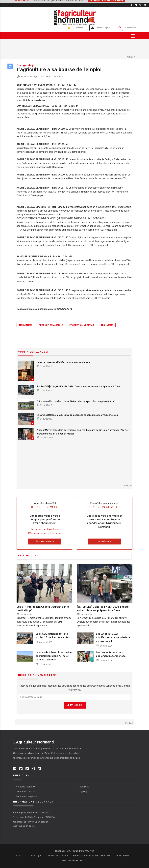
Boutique (36, 856)
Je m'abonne (59, 28)
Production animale (51, 325)
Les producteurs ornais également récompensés (111, 654)
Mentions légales (72, 861)
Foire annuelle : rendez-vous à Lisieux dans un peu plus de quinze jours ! (76, 401)
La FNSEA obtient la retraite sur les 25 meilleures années (53, 636)
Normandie (26, 325)
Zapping (83, 792)
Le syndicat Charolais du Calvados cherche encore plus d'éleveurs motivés (77, 415)
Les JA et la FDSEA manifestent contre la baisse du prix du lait (113, 638)
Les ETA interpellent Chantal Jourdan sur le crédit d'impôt (43, 609)
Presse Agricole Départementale (92, 856)
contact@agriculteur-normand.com (32, 813)
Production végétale (82, 325)
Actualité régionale (26, 787)
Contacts (20, 856)
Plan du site (123, 856)
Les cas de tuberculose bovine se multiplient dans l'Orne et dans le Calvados (54, 656)
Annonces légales (92, 28)
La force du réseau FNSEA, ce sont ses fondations (63, 362)
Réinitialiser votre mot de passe (45, 533)
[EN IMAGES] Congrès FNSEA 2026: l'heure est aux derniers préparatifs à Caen (78, 387)
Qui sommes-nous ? (57, 856)
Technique (107, 325)
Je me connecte (126, 28)
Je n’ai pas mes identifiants (45, 529)
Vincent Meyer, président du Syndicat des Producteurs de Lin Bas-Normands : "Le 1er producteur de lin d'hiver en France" (83, 432)
